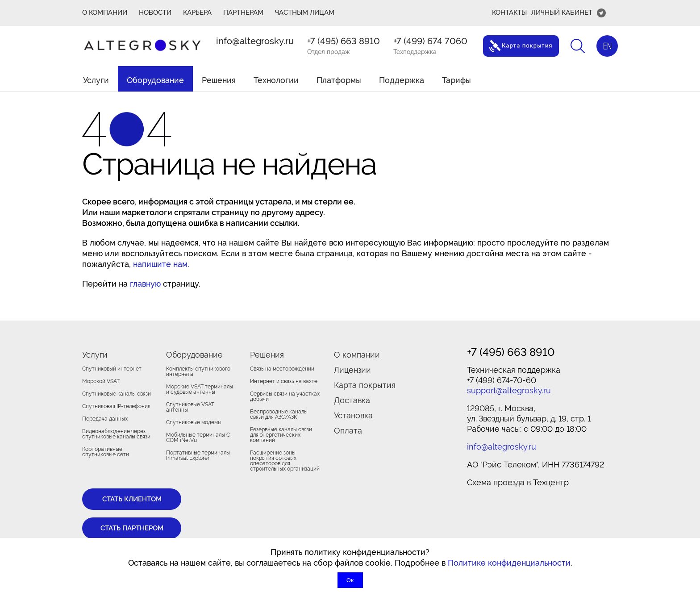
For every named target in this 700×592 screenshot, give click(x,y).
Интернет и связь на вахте (284, 381)
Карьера (197, 13)
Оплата (348, 431)
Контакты (509, 13)
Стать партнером (132, 528)
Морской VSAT (101, 381)
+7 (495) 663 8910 (344, 41)
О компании (357, 355)
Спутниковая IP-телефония (116, 406)
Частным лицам (305, 13)
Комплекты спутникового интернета (198, 371)
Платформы (339, 80)
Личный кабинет (562, 13)
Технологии (276, 80)
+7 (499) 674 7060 (430, 41)
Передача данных (105, 419)
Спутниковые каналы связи (117, 394)
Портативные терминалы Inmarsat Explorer (198, 455)
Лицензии (352, 370)
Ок (350, 580)
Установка (353, 415)
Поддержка (402, 80)
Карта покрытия (365, 385)
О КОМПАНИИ (105, 13)
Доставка (352, 400)
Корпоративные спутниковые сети (106, 452)
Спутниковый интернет (112, 369)
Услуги (96, 80)
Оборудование (155, 80)
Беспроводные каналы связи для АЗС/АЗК (279, 414)
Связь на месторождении (282, 369)
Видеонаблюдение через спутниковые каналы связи (116, 434)
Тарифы (456, 80)
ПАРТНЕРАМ (243, 13)
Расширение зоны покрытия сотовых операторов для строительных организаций (285, 461)
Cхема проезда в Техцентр (518, 482)
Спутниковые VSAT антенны (190, 407)
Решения (219, 80)
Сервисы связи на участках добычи (285, 396)
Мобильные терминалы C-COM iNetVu (199, 438)
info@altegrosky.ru (255, 41)
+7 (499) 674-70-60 (502, 380)
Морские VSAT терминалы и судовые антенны (200, 389)
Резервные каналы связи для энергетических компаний (281, 435)
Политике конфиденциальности (509, 563)
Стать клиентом (132, 499)
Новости (155, 13)
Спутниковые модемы (194, 422)
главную (145, 284)
